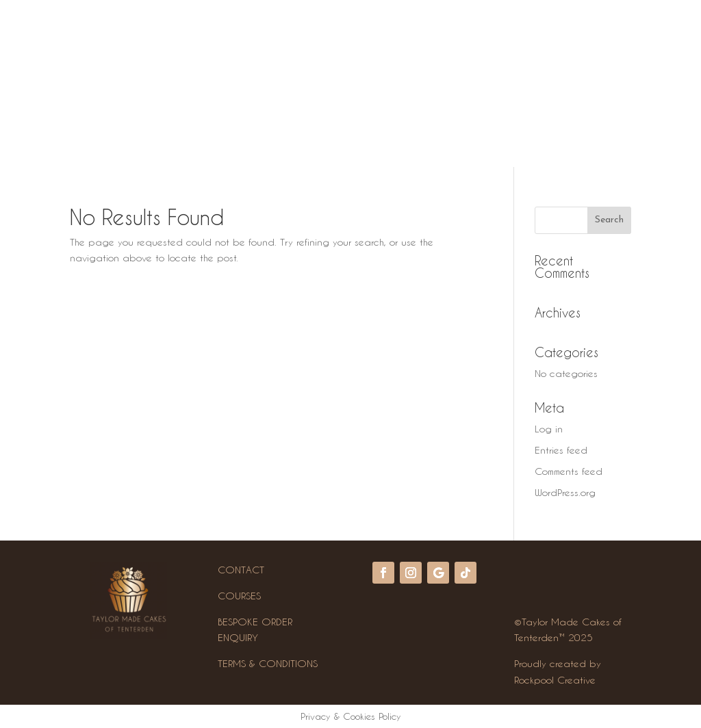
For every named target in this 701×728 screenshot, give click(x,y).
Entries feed (561, 450)
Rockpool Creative (555, 680)
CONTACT (241, 570)
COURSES (239, 596)
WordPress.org (565, 492)
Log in (549, 429)
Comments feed (569, 471)
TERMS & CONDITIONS (268, 663)
